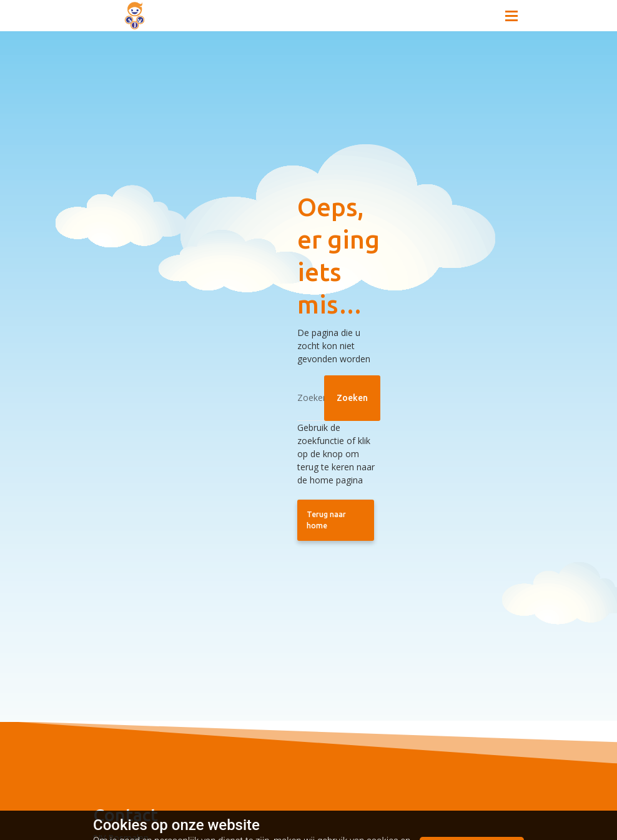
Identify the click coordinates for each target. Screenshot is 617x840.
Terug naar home (326, 520)
